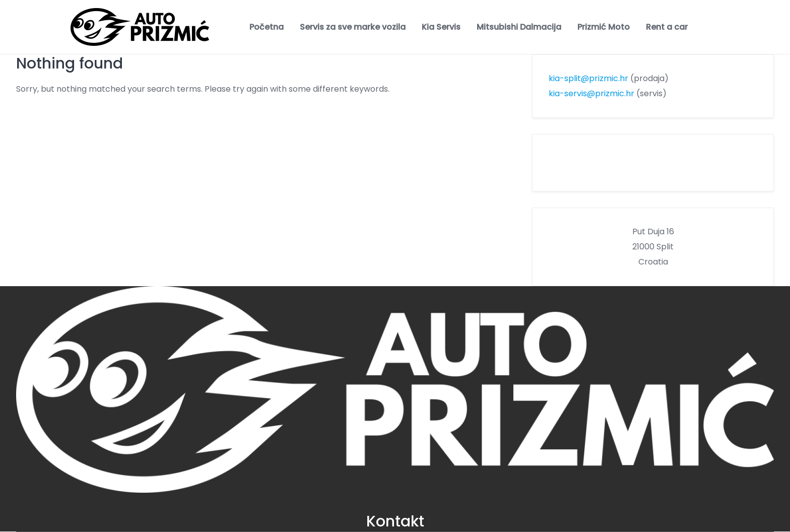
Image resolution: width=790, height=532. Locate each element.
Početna (267, 27)
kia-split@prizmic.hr (588, 78)
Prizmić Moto (604, 27)
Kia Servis (441, 27)
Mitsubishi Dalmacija (519, 27)
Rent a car (667, 27)
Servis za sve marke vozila (353, 27)
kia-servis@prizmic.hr (591, 93)
